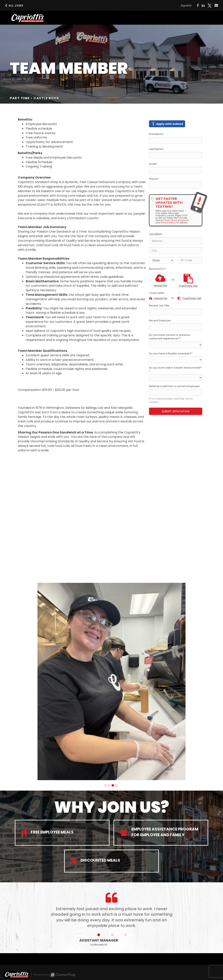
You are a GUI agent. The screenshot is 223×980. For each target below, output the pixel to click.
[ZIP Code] (190, 260)
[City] (176, 251)
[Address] (176, 241)
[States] (161, 260)
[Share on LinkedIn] (203, 6)
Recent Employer (160, 321)
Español (186, 6)
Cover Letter (157, 293)
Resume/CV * (158, 269)
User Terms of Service (176, 220)
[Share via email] (216, 5)
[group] (111, 681)
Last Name (156, 149)
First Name (156, 134)
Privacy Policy (168, 223)
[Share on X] (210, 6)
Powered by (54, 975)
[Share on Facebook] (198, 6)
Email (153, 164)
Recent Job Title (159, 306)
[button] (106, 785)
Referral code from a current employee (174, 386)
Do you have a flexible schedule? (171, 354)
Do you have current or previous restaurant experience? (170, 337)
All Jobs (14, 6)
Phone (154, 179)
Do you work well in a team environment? (175, 370)
